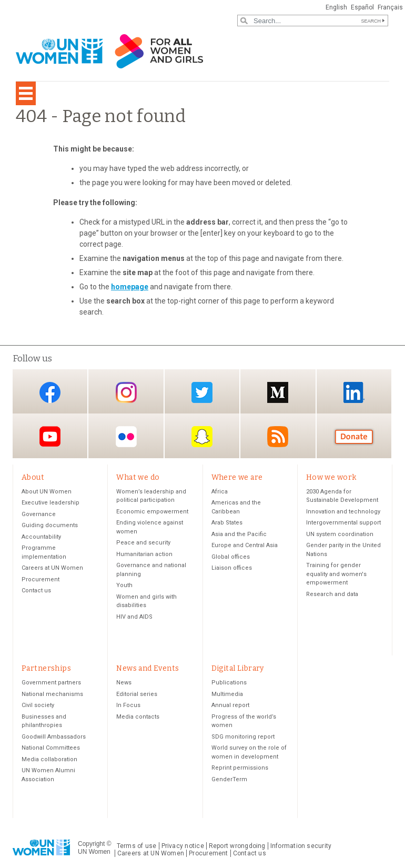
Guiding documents (50, 525)
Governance (39, 514)
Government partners (51, 683)
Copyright (91, 844)
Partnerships (46, 668)
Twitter (202, 392)
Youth (124, 585)
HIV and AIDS (134, 617)
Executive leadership (50, 503)
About (33, 477)
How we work (331, 477)
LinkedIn (354, 392)
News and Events (148, 668)
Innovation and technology (343, 512)
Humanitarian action (144, 554)
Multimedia (227, 694)
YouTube (50, 437)
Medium (278, 392)
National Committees (51, 748)
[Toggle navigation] (26, 93)
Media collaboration (49, 759)
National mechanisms (52, 694)
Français (390, 7)
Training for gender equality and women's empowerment (336, 574)
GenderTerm (229, 779)
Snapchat (202, 437)
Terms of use (137, 846)
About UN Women (47, 492)
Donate (354, 437)
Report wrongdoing (237, 846)
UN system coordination (340, 534)
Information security (301, 846)
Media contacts (138, 717)
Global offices (231, 557)
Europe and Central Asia (245, 545)
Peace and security (143, 543)
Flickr (126, 437)
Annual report (230, 705)
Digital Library (238, 668)
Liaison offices (232, 568)
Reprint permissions (240, 768)
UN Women (94, 852)
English (336, 7)
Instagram (126, 392)
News (124, 683)
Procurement (40, 579)
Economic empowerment (152, 512)
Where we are (237, 477)
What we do (138, 477)
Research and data (332, 594)
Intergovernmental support (343, 523)
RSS (278, 437)
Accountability (41, 537)
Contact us (36, 591)
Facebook (50, 392)
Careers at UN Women (52, 568)
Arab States (227, 523)
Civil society (38, 705)
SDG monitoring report (243, 737)
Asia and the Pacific (239, 534)
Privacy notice (183, 846)
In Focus (128, 705)
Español (362, 7)
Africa (220, 492)
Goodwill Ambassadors (54, 737)
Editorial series (137, 694)
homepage (130, 287)
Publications (229, 683)
